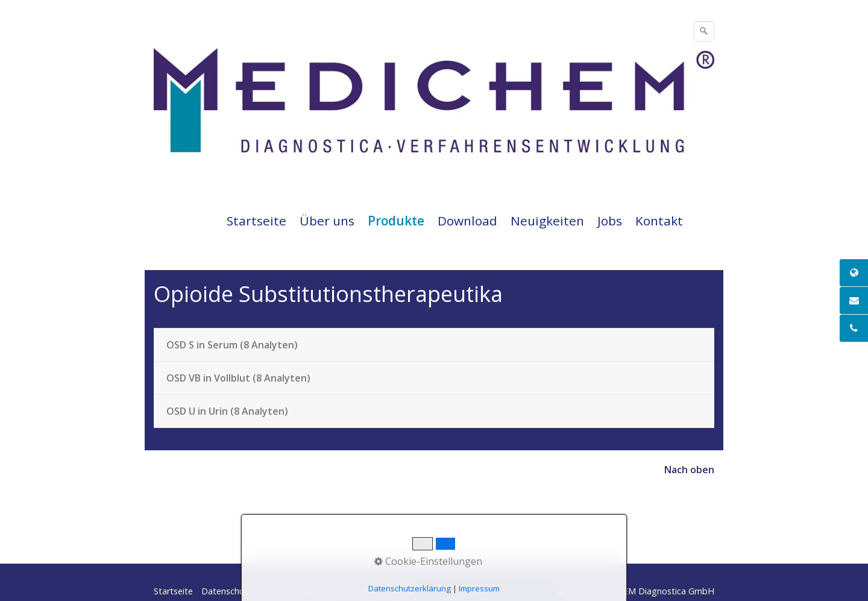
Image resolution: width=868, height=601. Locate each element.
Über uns (327, 221)
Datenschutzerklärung (245, 591)
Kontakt (659, 221)
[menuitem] (257, 221)
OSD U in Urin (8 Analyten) (227, 411)
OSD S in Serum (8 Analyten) (232, 345)
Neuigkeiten (547, 221)
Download (467, 221)
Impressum (319, 591)
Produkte (396, 221)
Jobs (610, 221)
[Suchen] (704, 31)
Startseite (256, 221)
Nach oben (689, 470)
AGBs (401, 591)
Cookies (366, 591)
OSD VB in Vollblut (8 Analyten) (238, 378)
